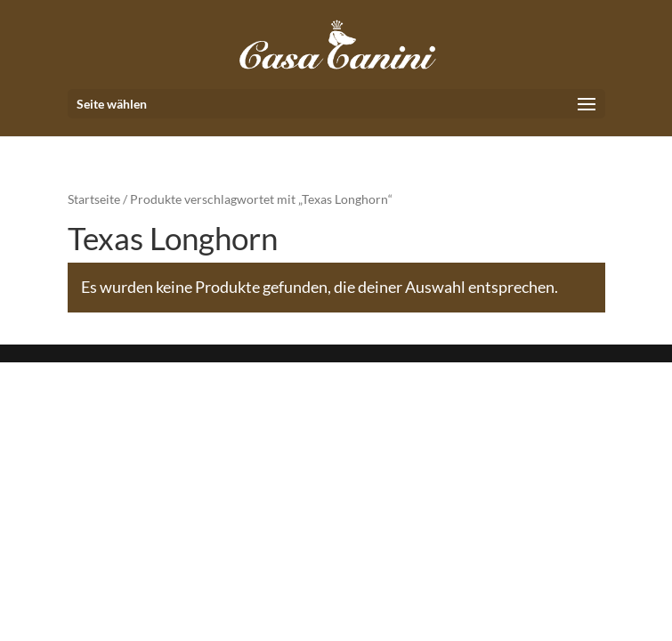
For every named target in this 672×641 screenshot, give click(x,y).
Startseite (94, 199)
